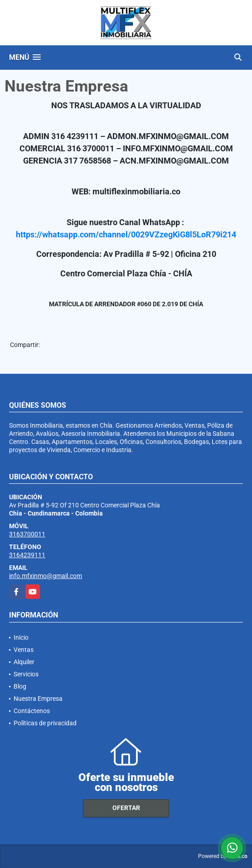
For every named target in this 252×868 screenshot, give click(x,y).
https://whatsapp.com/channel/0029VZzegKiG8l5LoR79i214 (126, 234)
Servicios (26, 674)
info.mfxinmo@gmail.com (46, 576)
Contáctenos (32, 711)
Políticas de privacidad (45, 723)
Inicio (21, 637)
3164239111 (27, 555)
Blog (20, 686)
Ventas (24, 650)
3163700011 (27, 534)
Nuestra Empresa (38, 699)
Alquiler (24, 662)
